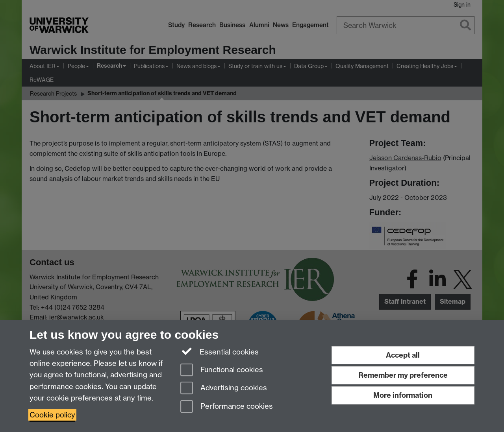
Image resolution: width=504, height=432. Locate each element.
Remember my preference (403, 375)
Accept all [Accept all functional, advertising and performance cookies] (403, 355)
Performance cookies (227, 407)
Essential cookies (220, 351)
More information (403, 395)
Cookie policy (52, 415)
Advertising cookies (224, 389)
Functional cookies (222, 370)
